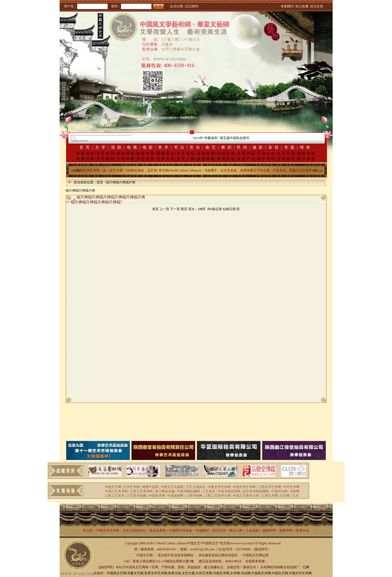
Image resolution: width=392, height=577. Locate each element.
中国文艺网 (113, 487)
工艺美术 (209, 491)
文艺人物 (186, 159)
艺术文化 (166, 159)
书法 (180, 147)
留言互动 (219, 530)
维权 (306, 147)
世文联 (88, 530)
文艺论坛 (186, 153)
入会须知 (252, 530)
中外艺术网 (291, 487)
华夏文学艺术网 (219, 487)
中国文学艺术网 (244, 487)
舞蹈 (228, 147)
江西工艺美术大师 (218, 496)
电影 (149, 147)
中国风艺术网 (261, 573)
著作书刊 (266, 159)
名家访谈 (85, 159)
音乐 (196, 147)
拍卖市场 (146, 153)
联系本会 (302, 530)
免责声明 (286, 530)
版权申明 (269, 530)
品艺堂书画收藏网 (256, 491)
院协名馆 (307, 153)
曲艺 (212, 147)
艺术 (295, 496)
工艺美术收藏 (136, 496)
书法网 (246, 573)
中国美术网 (157, 496)
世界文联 (174, 573)
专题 (290, 147)
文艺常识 (286, 153)
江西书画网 (194, 496)
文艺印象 (126, 159)
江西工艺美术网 (141, 491)
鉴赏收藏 (206, 159)
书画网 (295, 491)
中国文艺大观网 (172, 487)
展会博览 (126, 153)
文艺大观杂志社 (134, 530)
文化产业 (246, 159)
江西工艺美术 (115, 496)
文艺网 (285, 496)
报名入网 (236, 530)
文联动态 (85, 153)
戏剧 (117, 147)
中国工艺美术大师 (246, 496)
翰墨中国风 (150, 487)
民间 (243, 147)
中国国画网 (175, 496)
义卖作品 (246, 153)
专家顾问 (202, 530)
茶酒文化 (226, 159)
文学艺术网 (131, 487)
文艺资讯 (106, 153)
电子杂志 (307, 159)
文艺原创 (106, 159)
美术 (164, 147)
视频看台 (166, 153)
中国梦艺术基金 (181, 530)
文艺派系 (146, 159)
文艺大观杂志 (196, 487)
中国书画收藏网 (188, 491)
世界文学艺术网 (156, 573)
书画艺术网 (221, 573)
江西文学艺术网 (269, 487)
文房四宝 (286, 159)
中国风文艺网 (117, 573)
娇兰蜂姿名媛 (165, 491)
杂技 (275, 147)
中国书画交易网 (229, 491)
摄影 (259, 147)
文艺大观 (188, 573)
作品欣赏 (226, 153)
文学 (102, 147)
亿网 (306, 567)
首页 (86, 147)
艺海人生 (266, 153)
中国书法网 (279, 491)
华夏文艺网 (135, 573)
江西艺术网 (269, 496)
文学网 (235, 573)
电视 (133, 147)
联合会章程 (158, 530)
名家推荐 (206, 153)
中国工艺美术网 (116, 491)
